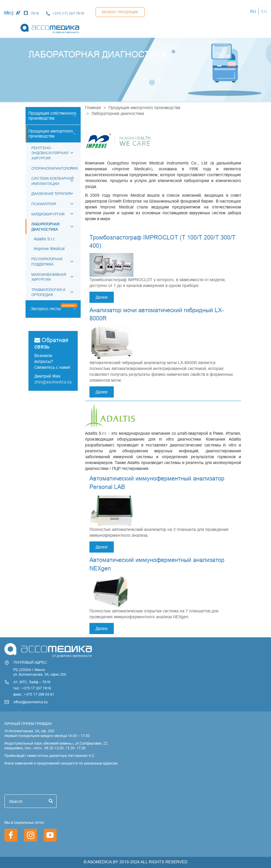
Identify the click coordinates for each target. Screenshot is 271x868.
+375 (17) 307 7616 (68, 13)
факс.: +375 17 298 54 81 (34, 694)
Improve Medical (49, 249)
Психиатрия (44, 204)
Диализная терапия (51, 194)
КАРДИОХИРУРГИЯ (48, 214)
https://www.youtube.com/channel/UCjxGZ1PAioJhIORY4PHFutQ (50, 835)
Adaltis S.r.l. (45, 239)
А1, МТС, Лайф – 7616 (32, 682)
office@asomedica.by (31, 702)
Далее (102, 297)
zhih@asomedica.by (53, 382)
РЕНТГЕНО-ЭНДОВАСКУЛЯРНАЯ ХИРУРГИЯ (50, 153)
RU (253, 11)
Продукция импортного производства (144, 108)
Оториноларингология (55, 168)
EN (264, 11)
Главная (93, 108)
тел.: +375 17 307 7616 (32, 688)
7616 (35, 13)
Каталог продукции (120, 12)
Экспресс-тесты (46, 309)
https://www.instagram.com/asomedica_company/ (31, 835)
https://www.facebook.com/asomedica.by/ (11, 835)
